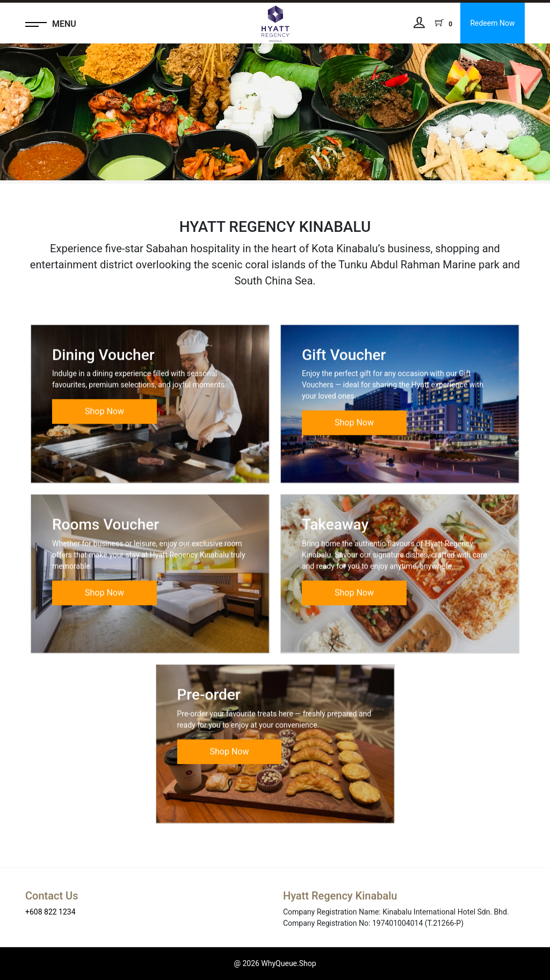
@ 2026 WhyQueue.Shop (275, 963)
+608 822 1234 (50, 912)
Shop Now (104, 426)
